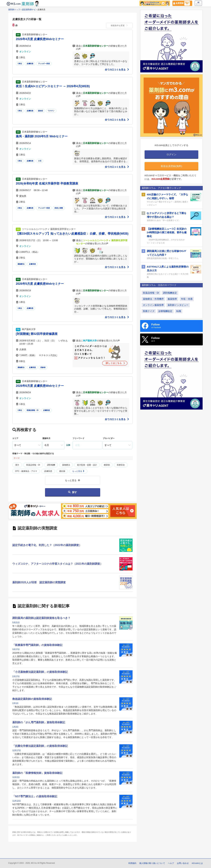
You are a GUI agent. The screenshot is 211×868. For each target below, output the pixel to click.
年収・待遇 (187, 299)
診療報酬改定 (165, 311)
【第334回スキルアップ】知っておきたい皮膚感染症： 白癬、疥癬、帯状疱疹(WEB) (72, 234)
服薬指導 (172, 299)
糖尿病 (107, 465)
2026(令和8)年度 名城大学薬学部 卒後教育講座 (47, 183)
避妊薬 (62, 471)
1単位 (20, 64)
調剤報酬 (51, 465)
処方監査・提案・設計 (87, 465)
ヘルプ (171, 863)
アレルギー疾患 (44, 64)
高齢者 (43, 367)
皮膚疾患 (30, 64)
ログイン (198, 3)
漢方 (17, 465)
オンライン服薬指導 (153, 305)
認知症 (41, 111)
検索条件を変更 (119, 26)
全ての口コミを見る (117, 70)
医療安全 (121, 465)
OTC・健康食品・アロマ (26, 471)
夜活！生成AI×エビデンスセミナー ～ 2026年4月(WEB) (53, 86)
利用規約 (132, 863)
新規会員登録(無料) (171, 166)
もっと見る (78, 471)
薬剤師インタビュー (178, 305)
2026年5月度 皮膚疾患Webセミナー (40, 284)
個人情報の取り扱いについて (152, 863)
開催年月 (46, 438)
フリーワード (78, 438)
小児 (40, 161)
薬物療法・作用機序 (153, 299)
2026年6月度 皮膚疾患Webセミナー (40, 386)
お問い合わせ (183, 863)
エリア (15, 438)
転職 (179, 311)
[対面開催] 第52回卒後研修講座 (37, 334)
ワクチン (51, 111)
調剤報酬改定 (170, 293)
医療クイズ (149, 311)
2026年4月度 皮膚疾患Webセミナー (40, 39)
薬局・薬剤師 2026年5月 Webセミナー (42, 136)
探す (72, 492)
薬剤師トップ (14, 10)
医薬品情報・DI (33, 410)
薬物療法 (21, 264)
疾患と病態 (59, 208)
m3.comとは (197, 863)
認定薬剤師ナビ (29, 10)
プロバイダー (109, 438)
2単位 (20, 208)
